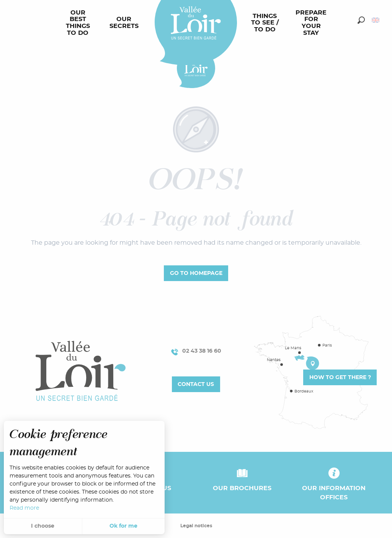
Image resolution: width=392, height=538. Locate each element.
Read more (24, 508)
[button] (361, 20)
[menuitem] (79, 23)
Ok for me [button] (123, 526)
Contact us (196, 384)
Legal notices (196, 526)
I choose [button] (43, 526)
